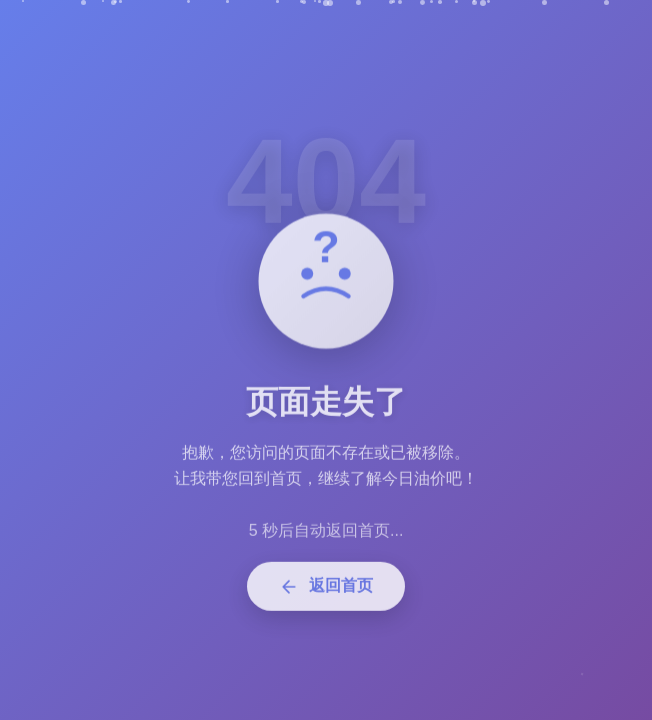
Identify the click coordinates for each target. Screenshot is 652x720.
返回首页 (326, 592)
